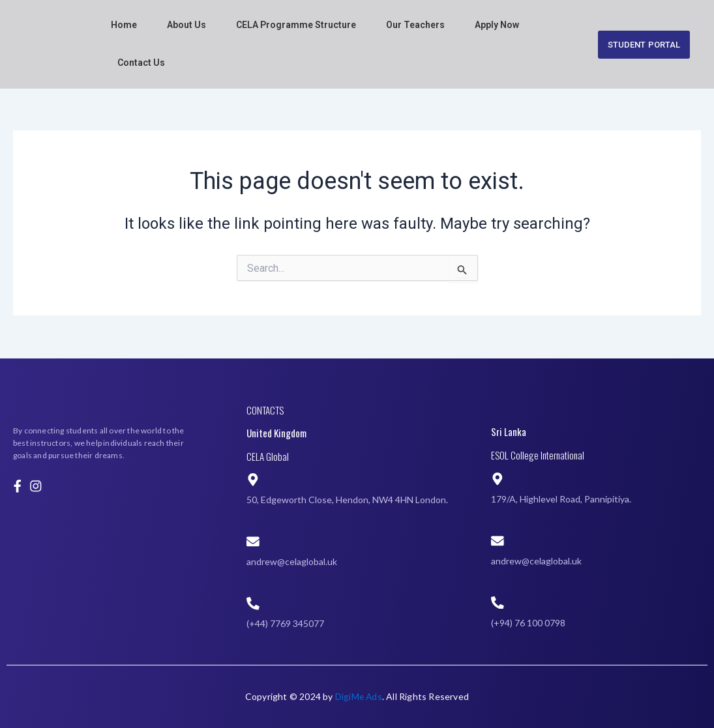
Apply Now (497, 25)
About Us (186, 25)
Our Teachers (415, 25)
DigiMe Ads (359, 696)
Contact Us (141, 63)
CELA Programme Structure (296, 25)
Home (124, 25)
